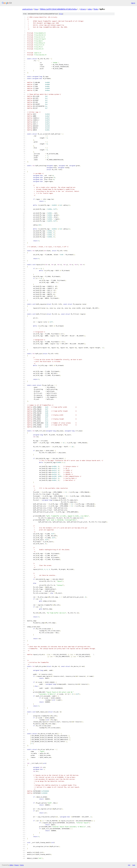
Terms (22, 865)
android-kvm (28, 9)
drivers (83, 9)
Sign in (133, 3)
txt (129, 865)
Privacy (16, 865)
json (134, 865)
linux (36, 9)
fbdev (96, 9)
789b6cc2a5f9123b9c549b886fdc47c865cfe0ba (58, 9)
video (90, 9)
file (61, 14)
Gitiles (11, 865)
